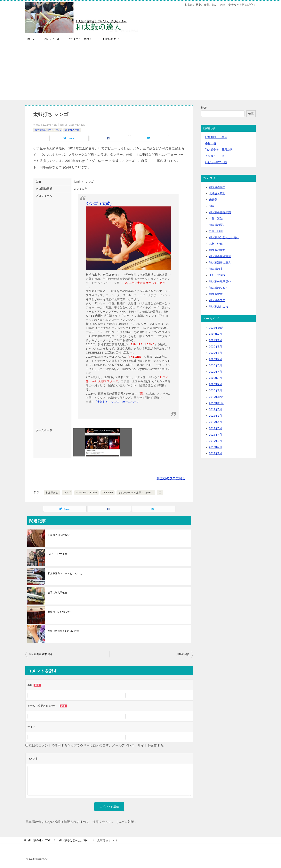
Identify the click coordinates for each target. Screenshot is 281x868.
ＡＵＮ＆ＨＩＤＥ (216, 156)
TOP (39, 840)
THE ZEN (108, 493)
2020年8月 (216, 353)
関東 (212, 206)
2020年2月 (216, 384)
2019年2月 (216, 447)
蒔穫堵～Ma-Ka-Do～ (60, 612)
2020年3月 (216, 378)
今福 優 (211, 143)
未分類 (213, 200)
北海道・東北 (217, 193)
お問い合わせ (111, 39)
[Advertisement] (140, 72)
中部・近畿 (216, 219)
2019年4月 (216, 435)
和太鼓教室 (216, 294)
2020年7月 (216, 359)
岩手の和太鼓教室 (57, 593)
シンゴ (67, 493)
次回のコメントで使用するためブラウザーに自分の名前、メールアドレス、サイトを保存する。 (98, 745)
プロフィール (52, 39)
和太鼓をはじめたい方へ (48, 130)
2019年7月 (216, 416)
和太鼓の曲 (216, 269)
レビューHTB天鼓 (58, 554)
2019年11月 (216, 403)
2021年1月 (216, 340)
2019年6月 (216, 422)
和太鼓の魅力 (217, 187)
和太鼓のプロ (72, 130)
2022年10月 (216, 328)
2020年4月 (216, 372)
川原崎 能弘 (183, 654)
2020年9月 (216, 346)
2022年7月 (216, 334)
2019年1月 (216, 453)
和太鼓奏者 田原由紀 (219, 150)
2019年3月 (216, 441)
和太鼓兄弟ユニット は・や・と (65, 573)
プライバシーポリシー (81, 39)
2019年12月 (216, 397)
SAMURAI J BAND (86, 493)
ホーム (31, 39)
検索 (204, 108)
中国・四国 (216, 231)
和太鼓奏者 (52, 493)
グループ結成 (217, 275)
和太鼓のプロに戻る (171, 478)
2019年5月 (216, 428)
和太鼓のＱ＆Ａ (218, 288)
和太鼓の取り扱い (220, 281)
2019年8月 (216, 409)
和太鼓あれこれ (219, 306)
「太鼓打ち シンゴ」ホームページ (117, 402)
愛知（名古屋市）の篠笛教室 (64, 631)
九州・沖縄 (216, 244)
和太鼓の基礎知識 (220, 212)
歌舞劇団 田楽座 (216, 137)
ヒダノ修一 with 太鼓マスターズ (136, 493)
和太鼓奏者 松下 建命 (41, 654)
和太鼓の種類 (217, 250)
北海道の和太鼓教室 (59, 535)
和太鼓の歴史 (217, 225)
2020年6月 (216, 365)
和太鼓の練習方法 (220, 256)
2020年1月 (216, 390)
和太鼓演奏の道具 (220, 263)
